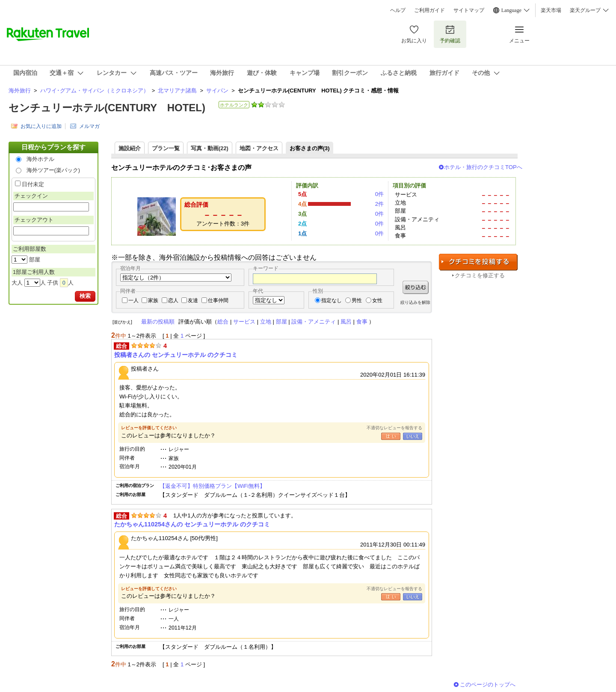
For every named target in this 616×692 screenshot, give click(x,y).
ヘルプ (398, 10)
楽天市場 (551, 10)
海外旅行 (20, 91)
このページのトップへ (488, 685)
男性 (357, 300)
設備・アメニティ (314, 322)
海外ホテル (40, 159)
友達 (193, 300)
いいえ (413, 436)
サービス (244, 322)
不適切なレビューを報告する (394, 428)
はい (391, 436)
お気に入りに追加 (41, 126)
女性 (377, 300)
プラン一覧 (166, 148)
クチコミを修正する (480, 275)
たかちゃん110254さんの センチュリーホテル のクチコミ (192, 524)
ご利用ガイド (429, 10)
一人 (133, 300)
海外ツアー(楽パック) (53, 170)
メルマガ (89, 126)
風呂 (346, 322)
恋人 (173, 300)
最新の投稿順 (158, 322)
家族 (153, 300)
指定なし (332, 300)
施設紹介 (130, 148)
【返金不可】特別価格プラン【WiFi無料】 (212, 486)
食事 (362, 322)
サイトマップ (469, 10)
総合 (223, 322)
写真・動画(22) (210, 148)
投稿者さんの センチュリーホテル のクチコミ (176, 355)
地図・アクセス (259, 148)
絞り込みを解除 (415, 302)
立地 (266, 322)
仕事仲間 (218, 300)
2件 (379, 204)
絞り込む (416, 287)
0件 (379, 194)
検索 (85, 296)
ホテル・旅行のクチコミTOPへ (483, 167)
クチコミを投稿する (478, 262)
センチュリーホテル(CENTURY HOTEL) (107, 108)
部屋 (281, 322)
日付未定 (33, 184)
